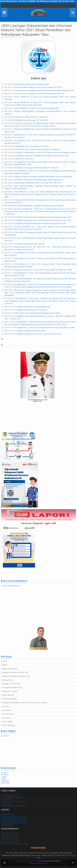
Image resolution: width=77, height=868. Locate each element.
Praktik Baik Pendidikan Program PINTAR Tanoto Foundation (25, 703)
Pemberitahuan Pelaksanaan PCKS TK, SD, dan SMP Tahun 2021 (38, 183)
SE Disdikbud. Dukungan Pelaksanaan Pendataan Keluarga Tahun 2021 (40, 223)
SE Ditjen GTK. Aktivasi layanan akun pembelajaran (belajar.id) (36, 149)
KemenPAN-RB (7, 804)
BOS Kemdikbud (7, 800)
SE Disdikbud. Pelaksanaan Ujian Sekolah (29, 244)
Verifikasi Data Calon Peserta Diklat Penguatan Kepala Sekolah (37, 313)
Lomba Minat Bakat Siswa (13, 688)
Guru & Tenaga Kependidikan (12, 798)
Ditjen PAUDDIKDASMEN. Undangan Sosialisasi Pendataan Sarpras (39, 206)
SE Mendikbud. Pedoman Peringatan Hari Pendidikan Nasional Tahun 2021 (41, 156)
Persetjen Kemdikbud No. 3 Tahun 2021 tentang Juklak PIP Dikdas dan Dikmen (43, 270)
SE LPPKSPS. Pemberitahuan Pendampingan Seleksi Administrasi (38, 180)
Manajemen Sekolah (10, 691)
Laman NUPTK (7, 825)
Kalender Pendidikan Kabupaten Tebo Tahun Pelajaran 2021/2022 (38, 87)
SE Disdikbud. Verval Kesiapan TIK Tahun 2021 (31, 120)
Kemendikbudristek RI (9, 795)
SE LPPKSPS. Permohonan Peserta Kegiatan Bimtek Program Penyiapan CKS (42, 217)
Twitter (4, 777)
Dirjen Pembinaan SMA (10, 840)
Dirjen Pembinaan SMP (10, 837)
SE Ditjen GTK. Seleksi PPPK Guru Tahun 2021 (31, 117)
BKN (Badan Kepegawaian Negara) (14, 806)
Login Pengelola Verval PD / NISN (14, 819)
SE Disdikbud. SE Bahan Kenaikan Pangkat (29, 331)
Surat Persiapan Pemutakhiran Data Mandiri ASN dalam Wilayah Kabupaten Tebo (44, 91)
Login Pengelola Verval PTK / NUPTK (15, 821)
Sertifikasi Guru (9, 714)
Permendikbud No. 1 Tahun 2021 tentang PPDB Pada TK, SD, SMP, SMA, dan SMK (44, 328)
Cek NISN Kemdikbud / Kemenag (14, 823)
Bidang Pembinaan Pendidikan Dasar (17, 676)
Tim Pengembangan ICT (38, 863)
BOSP (5, 665)
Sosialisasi (7, 718)
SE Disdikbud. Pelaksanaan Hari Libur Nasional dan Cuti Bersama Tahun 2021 (42, 220)
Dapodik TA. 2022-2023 (11, 684)
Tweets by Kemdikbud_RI (11, 586)
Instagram (5, 781)
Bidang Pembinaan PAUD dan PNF (16, 672)
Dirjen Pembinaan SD (9, 835)
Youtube (4, 773)
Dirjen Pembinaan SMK (10, 842)
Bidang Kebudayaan (10, 669)
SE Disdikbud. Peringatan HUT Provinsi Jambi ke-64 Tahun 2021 (37, 334)
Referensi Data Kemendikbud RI (13, 802)
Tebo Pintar (5, 783)
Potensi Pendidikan (10, 699)
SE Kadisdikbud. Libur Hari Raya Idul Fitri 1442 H (31, 146)
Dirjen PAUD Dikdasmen (10, 833)
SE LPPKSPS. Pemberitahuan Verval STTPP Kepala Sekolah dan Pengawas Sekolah (45, 153)
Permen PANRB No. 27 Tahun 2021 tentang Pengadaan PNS (36, 108)
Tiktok (3, 779)
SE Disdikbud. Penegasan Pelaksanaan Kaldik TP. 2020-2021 (36, 168)
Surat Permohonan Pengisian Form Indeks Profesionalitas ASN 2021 (39, 94)
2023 (5, 661)
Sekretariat (7, 710)
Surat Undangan (9, 725)
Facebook (5, 775)
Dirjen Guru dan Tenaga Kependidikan (15, 844)
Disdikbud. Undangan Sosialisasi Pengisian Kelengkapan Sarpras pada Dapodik (43, 177)
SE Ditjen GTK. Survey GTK (24, 159)
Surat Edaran (8, 722)
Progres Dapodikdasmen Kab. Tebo (14, 817)
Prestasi (6, 706)
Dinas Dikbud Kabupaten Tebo (28, 861)
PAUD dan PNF (8, 695)
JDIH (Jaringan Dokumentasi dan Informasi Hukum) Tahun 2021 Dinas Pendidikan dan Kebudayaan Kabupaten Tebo (37, 30)
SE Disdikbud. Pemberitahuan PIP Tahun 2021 (31, 310)
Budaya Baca (8, 680)
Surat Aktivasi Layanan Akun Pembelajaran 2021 (31, 84)
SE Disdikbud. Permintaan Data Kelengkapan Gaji (32, 307)
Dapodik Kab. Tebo (8, 814)
